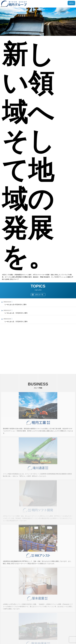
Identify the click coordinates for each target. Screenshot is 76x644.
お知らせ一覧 (39, 295)
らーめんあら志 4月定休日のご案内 (15, 304)
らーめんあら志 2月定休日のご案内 (16, 322)
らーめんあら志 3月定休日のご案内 (16, 313)
